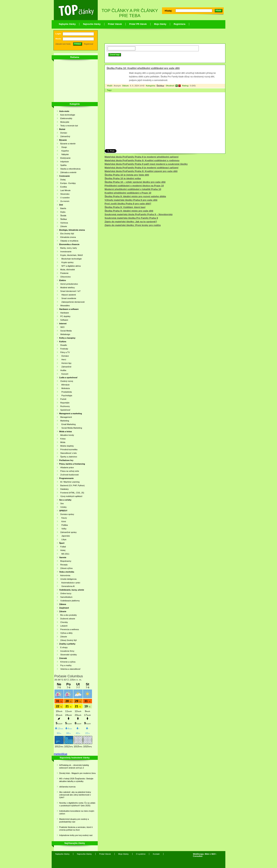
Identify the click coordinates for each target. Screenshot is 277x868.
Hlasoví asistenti (67, 295)
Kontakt (156, 854)
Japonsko (65, 536)
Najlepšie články (67, 24)
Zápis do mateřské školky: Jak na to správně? (131, 222)
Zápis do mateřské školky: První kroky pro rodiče (133, 225)
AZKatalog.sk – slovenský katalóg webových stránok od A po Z (74, 766)
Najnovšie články (92, 24)
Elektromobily (66, 118)
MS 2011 (64, 554)
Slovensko (64, 194)
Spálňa (63, 165)
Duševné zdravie (67, 619)
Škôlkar (63, 219)
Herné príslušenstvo (69, 284)
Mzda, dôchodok (67, 270)
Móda (62, 442)
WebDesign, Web (201, 854)
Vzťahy (63, 507)
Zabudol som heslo (63, 44)
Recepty (63, 565)
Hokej (62, 550)
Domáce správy (67, 514)
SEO (62, 327)
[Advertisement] (74, 81)
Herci (63, 360)
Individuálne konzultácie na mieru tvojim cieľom (77, 812)
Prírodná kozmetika (68, 449)
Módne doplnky (67, 446)
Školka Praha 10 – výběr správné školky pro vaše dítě (135, 182)
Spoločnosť (65, 410)
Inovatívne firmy (67, 651)
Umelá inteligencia (68, 579)
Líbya (63, 539)
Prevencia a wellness (69, 629)
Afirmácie (64, 385)
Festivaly (64, 349)
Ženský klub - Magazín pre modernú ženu (77, 773)
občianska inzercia (67, 787)
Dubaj (62, 180)
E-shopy (63, 647)
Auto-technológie (67, 115)
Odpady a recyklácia (69, 241)
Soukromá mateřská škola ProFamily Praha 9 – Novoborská (138, 214)
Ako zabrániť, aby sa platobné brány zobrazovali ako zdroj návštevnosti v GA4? (75, 795)
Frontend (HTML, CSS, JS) (72, 493)
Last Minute (65, 190)
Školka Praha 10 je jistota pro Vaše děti (127, 175)
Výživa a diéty (66, 633)
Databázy (64, 489)
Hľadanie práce (67, 467)
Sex (61, 503)
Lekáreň (63, 626)
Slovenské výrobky (68, 655)
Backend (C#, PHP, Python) (72, 485)
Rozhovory (65, 406)
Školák (63, 216)
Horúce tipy (65, 363)
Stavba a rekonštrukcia (70, 169)
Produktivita (66, 392)
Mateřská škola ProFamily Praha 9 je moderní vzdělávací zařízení (141, 168)
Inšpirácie (64, 162)
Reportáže (64, 403)
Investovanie (65, 252)
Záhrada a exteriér (68, 172)
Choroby (64, 622)
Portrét (63, 399)
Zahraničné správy (68, 532)
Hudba (63, 370)
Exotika (63, 187)
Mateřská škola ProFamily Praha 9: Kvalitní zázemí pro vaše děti (141, 171)
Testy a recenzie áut (69, 126)
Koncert (64, 374)
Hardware (64, 313)
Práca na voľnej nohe (69, 471)
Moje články (160, 24)
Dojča (62, 212)
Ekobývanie (65, 158)
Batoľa (63, 208)
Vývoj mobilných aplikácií (71, 496)
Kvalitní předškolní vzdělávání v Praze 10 (128, 193)
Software (64, 320)
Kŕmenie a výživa (67, 662)
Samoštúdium (66, 597)
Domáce (64, 356)
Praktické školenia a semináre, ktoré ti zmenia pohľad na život (76, 829)
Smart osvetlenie (68, 298)
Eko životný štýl (67, 234)
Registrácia (180, 24)
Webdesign (65, 334)
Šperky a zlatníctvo (68, 457)
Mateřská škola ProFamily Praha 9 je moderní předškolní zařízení (141, 157)
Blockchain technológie (70, 259)
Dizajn (63, 147)
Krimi (63, 521)
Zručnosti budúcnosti (69, 475)
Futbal (63, 547)
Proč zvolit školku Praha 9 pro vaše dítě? (128, 204)
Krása (62, 439)
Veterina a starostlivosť (70, 669)
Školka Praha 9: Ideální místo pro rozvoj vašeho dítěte (135, 196)
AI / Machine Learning (69, 482)
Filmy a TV (64, 352)
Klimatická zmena (67, 237)
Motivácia (65, 388)
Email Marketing (67, 424)
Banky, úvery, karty (68, 248)
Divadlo (63, 345)
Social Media (65, 331)
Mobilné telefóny (67, 288)
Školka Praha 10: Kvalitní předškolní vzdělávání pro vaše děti (143, 68)
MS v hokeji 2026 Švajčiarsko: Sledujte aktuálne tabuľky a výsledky (76, 780)
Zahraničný (65, 136)
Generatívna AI (67, 586)
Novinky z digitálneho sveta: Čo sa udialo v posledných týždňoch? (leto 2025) (77, 804)
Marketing (64, 421)
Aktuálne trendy (67, 435)
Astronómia (65, 575)
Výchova (64, 223)
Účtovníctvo (65, 277)
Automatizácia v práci (70, 583)
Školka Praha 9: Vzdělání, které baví (125, 207)
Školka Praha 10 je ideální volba (123, 178)
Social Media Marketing (71, 428)
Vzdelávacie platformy (69, 601)
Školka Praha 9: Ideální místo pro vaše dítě (129, 211)
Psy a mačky (65, 665)
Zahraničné (65, 367)
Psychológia (66, 395)
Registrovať (89, 44)
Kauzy (63, 518)
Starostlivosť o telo (68, 453)
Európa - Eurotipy (67, 183)
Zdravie (63, 226)
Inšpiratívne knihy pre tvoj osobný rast (76, 835)
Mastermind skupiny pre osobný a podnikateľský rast (74, 820)
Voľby (63, 529)
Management (66, 417)
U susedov (64, 198)
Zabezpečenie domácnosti (72, 302)
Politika (64, 525)
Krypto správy (66, 262)
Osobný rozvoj (66, 381)
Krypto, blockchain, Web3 (71, 255)
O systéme (141, 854)
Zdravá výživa (66, 568)
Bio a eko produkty (68, 615)
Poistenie (64, 273)
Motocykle (64, 122)
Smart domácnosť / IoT (70, 291)
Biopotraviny (65, 561)
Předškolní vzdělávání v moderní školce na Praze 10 (134, 186)
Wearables (65, 306)
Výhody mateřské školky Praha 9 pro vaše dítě (131, 200)
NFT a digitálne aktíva (70, 266)
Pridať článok (115, 24)
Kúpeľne (64, 151)
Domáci (63, 133)
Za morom (64, 201)
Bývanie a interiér (67, 144)
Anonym (117, 86)
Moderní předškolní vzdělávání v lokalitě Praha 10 (133, 189)
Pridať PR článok (138, 24)
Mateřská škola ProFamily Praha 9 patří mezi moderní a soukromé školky (146, 164)
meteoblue (61, 754)
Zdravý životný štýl (68, 640)
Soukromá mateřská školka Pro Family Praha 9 (131, 218)
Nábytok (64, 154)
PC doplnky (65, 316)
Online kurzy (65, 593)
